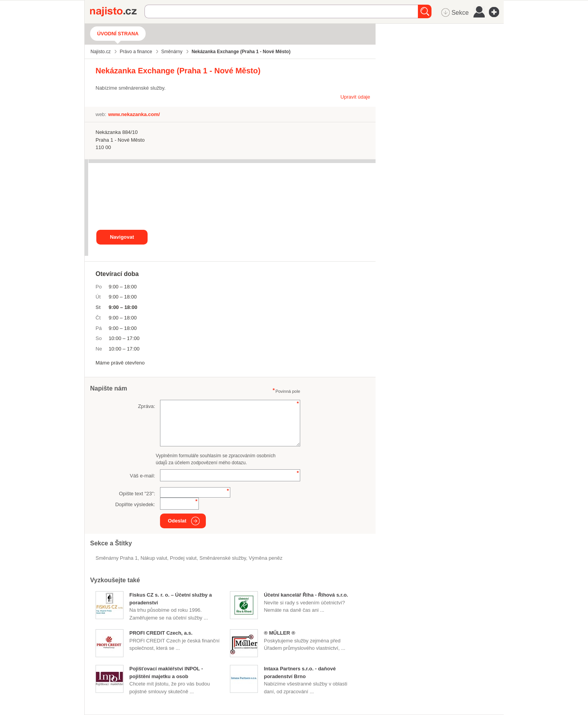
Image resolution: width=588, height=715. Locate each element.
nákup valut (154, 558)
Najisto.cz (117, 12)
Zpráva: (146, 406)
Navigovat (122, 237)
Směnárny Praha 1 (117, 558)
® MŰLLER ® (279, 633)
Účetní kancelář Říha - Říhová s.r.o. (306, 595)
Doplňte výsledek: (135, 504)
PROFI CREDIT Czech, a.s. (161, 633)
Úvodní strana (118, 34)
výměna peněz (265, 558)
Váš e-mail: (142, 476)
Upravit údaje (355, 97)
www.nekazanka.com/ (134, 114)
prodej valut (184, 558)
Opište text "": (137, 494)
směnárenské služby (223, 558)
